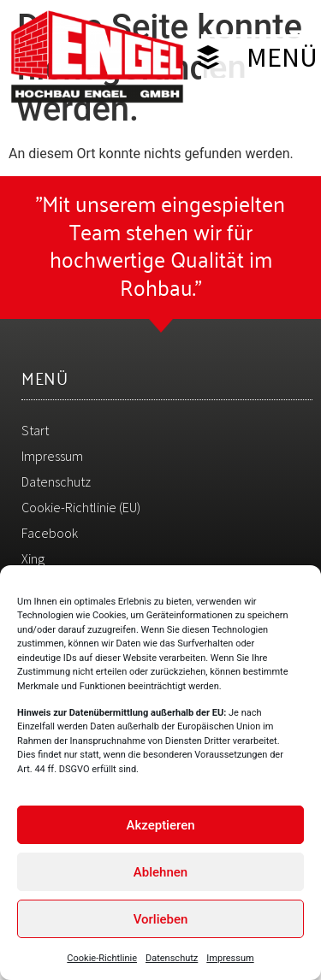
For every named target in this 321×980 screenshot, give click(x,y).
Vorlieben (161, 923)
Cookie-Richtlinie (102, 962)
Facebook (50, 533)
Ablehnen (160, 876)
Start (35, 430)
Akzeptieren (160, 829)
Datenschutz (172, 962)
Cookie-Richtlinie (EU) (81, 507)
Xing (33, 558)
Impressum (230, 962)
